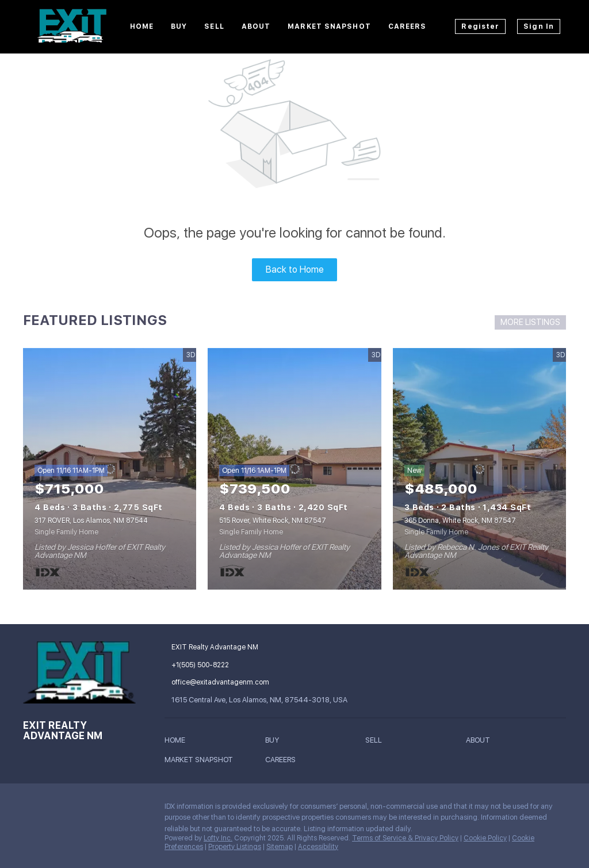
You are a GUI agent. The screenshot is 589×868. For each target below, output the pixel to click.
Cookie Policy (485, 838)
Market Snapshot (329, 26)
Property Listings (235, 847)
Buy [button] (179, 26)
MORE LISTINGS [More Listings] (530, 322)
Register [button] (480, 26)
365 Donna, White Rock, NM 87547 (460, 521)
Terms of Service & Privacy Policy (405, 838)
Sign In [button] (539, 26)
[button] (178, 742)
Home (142, 26)
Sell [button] (214, 26)
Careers (408, 26)
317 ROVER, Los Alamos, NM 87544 (91, 521)
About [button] (256, 26)
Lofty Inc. (218, 838)
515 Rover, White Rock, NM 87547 (273, 521)
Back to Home (295, 269)
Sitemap (280, 847)
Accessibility (318, 847)
